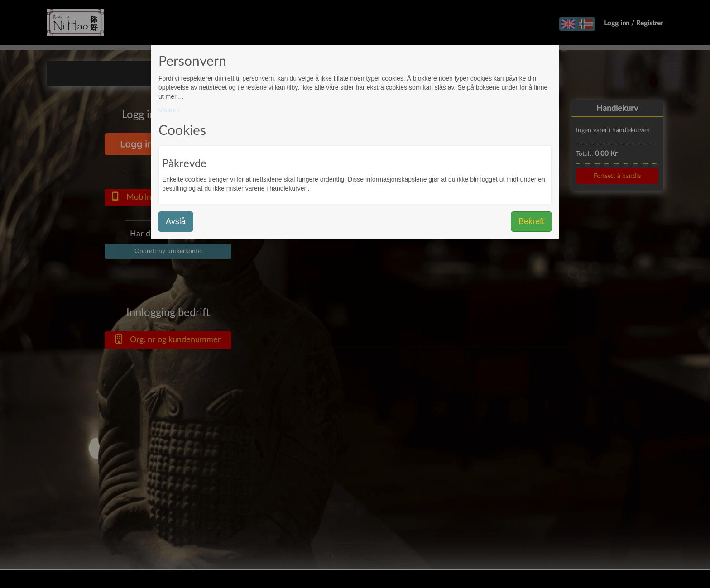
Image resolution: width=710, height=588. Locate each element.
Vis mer (169, 110)
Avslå (176, 221)
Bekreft (531, 221)
